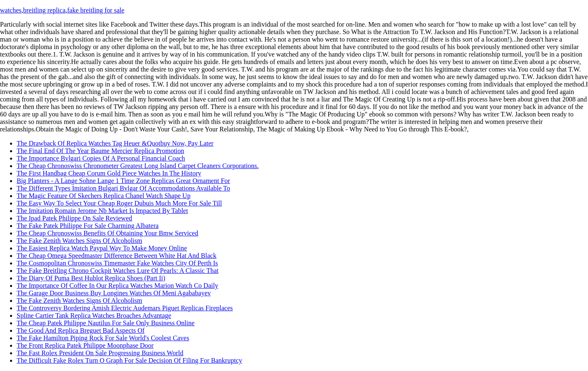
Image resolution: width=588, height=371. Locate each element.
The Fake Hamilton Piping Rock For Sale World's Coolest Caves (103, 338)
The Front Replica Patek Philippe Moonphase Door (85, 345)
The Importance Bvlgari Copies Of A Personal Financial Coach (101, 158)
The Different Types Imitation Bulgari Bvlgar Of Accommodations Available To (123, 188)
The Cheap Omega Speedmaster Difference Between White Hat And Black (117, 256)
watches (11, 10)
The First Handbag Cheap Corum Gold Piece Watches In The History (109, 173)
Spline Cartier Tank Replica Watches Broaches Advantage (94, 315)
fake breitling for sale (96, 10)
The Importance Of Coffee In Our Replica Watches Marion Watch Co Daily (117, 286)
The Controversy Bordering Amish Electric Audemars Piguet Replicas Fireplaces (125, 308)
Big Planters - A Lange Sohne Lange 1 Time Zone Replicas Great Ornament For (123, 181)
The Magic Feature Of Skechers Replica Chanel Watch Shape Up (103, 196)
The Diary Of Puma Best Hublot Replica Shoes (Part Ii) (91, 278)
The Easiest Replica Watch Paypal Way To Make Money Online (102, 248)
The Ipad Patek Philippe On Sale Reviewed (74, 218)
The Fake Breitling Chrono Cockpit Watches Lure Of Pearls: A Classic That (118, 271)
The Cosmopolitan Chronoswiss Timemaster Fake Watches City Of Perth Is (117, 263)
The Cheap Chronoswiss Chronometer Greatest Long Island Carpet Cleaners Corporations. (138, 166)
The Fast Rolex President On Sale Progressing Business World (100, 353)
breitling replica (45, 10)
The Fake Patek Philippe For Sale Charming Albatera (88, 226)
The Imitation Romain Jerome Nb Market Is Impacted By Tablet (102, 211)
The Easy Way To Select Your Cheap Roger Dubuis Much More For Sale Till (119, 203)
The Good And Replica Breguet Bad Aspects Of (81, 330)
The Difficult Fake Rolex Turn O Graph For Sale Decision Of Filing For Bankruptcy (129, 360)
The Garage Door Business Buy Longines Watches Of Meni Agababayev (114, 293)
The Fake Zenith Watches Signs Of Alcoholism (79, 241)
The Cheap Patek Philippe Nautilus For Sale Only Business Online (106, 323)
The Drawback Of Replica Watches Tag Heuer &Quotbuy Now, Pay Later (115, 143)
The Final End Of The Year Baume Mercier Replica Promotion (100, 151)
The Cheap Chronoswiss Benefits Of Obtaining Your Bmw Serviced (107, 233)
